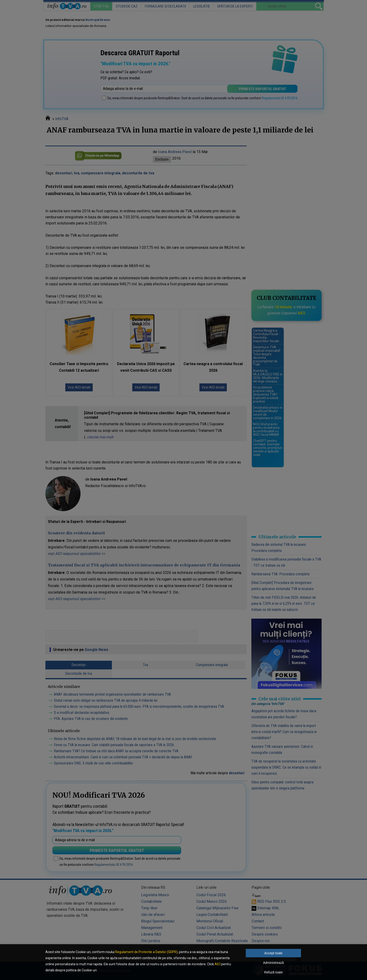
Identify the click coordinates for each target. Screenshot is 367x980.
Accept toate (273, 953)
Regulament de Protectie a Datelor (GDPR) (146, 952)
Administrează (273, 963)
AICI (218, 964)
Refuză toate (273, 972)
